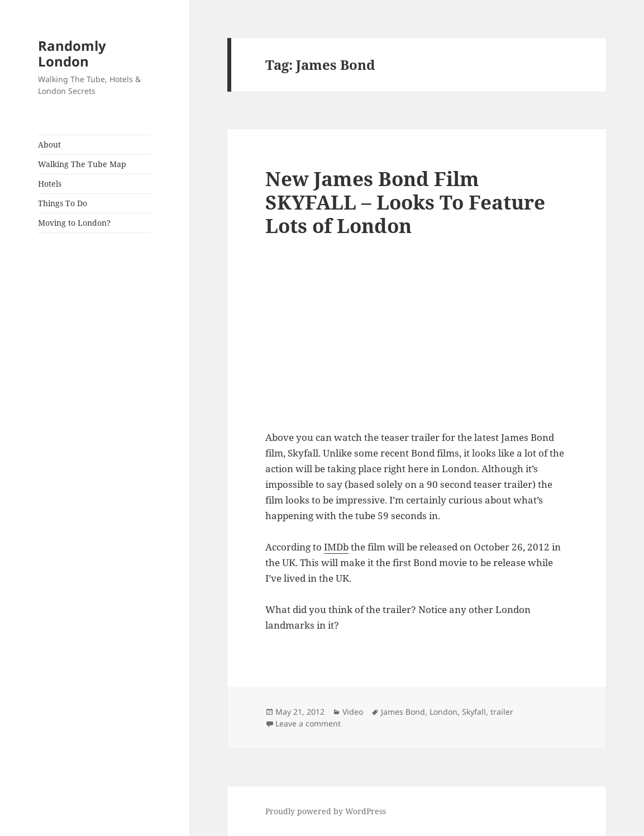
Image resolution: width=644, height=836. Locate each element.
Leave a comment (308, 723)
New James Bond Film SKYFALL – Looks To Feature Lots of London (405, 202)
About (49, 144)
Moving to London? (74, 223)
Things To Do (63, 203)
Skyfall (474, 712)
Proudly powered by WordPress (326, 811)
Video (353, 712)
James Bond (403, 712)
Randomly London (72, 53)
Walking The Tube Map (82, 164)
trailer (502, 712)
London (443, 712)
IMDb (336, 547)
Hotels (50, 184)
